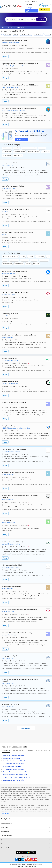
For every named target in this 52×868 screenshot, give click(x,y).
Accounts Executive (34, 152)
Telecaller (16, 148)
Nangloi (23, 256)
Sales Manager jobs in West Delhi (14, 780)
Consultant (29, 5)
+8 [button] (28, 502)
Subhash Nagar (44, 260)
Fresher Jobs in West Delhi (10, 256)
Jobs (27, 2)
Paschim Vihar (40, 256)
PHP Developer (7, 148)
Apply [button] (5, 57)
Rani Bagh (36, 264)
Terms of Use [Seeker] (30, 866)
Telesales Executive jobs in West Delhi (15, 772)
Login (29, 8)
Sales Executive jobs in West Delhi (14, 755)
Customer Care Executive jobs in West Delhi (17, 777)
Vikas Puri (31, 256)
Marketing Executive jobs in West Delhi (15, 761)
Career (34, 2)
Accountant (42, 148)
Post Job (44, 9)
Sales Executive (18, 155)
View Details (5, 813)
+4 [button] (30, 454)
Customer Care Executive (29, 148)
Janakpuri (34, 260)
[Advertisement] (26, 736)
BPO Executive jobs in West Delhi (14, 764)
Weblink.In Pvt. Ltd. (27, 864)
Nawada (28, 264)
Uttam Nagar (25, 260)
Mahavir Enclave (7, 264)
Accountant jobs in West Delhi (12, 766)
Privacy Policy (20, 866)
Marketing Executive (20, 152)
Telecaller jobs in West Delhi (12, 758)
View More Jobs (25, 728)
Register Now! (21, 139)
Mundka (5, 260)
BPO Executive (7, 155)
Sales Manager (7, 152)
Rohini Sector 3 (19, 264)
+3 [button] (28, 547)
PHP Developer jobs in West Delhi (14, 769)
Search (41, 19)
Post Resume (32, 11)
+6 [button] (28, 363)
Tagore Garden (14, 260)
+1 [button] (28, 477)
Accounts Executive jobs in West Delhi (15, 775)
